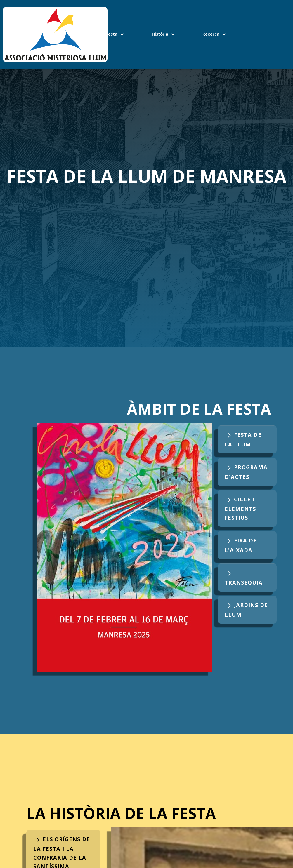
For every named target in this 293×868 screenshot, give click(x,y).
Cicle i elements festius (240, 508)
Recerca (215, 33)
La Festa (113, 33)
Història (164, 33)
